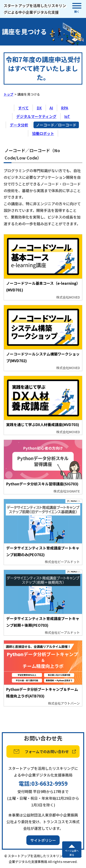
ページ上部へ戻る (72, 853)
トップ (8, 94)
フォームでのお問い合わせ (47, 751)
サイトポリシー (43, 840)
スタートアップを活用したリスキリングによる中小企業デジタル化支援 (35, 9)
